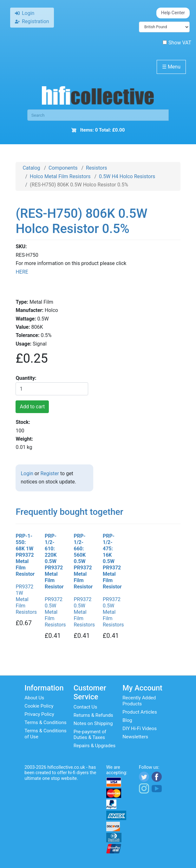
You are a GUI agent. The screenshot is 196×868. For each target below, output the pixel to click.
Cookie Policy (39, 706)
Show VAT (177, 43)
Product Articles (140, 712)
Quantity (25, 378)
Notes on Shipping (93, 723)
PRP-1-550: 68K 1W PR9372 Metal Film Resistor (25, 555)
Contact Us (85, 707)
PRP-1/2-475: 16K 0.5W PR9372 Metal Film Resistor (112, 561)
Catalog (31, 168)
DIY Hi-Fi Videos (140, 729)
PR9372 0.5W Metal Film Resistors (55, 612)
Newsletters (135, 737)
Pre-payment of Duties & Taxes (90, 735)
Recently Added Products (139, 701)
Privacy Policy (39, 714)
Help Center (173, 13)
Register (50, 473)
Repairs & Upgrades (95, 746)
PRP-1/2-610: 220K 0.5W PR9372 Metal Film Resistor (54, 561)
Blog (127, 720)
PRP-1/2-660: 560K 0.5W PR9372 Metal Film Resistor (83, 561)
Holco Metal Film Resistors (60, 176)
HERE (22, 272)
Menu (171, 67)
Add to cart (32, 407)
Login (27, 473)
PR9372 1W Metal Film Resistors (26, 599)
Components (63, 168)
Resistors (97, 168)
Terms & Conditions (45, 722)
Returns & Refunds (93, 715)
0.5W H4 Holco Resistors (127, 176)
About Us (34, 698)
